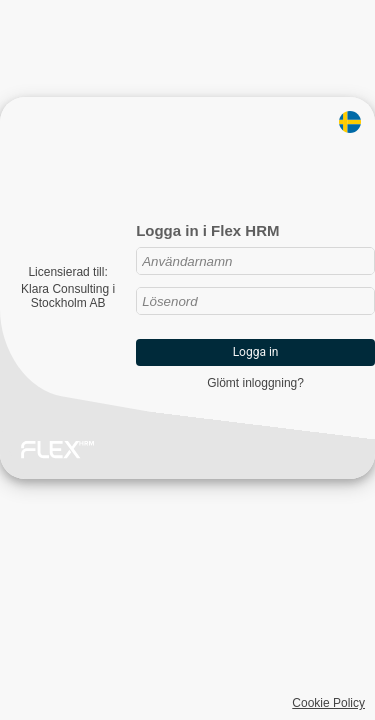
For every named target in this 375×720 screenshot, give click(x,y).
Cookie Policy (328, 703)
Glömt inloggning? (255, 383)
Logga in (256, 352)
